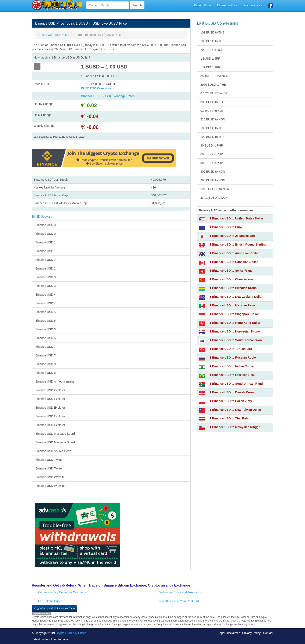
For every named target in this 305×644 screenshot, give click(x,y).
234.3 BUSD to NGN (214, 198)
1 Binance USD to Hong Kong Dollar (235, 323)
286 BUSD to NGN (213, 180)
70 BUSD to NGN (212, 50)
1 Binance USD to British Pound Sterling (238, 244)
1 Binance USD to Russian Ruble (233, 358)
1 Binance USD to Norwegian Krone (235, 331)
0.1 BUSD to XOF (212, 111)
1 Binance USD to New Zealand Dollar (236, 297)
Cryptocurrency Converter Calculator (62, 592)
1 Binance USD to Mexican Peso (232, 305)
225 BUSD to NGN (213, 119)
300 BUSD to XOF (212, 102)
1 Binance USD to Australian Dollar (234, 253)
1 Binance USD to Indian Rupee (232, 366)
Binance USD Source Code (53, 451)
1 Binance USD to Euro (226, 227)
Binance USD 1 (46, 242)
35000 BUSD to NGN (214, 76)
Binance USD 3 (46, 277)
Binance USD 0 (46, 225)
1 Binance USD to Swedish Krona (233, 288)
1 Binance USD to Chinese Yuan (232, 279)
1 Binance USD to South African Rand (236, 384)
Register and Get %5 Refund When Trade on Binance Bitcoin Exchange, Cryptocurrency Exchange (111, 585)
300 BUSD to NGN (213, 172)
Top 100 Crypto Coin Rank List (179, 601)
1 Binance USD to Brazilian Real (232, 375)
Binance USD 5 (46, 312)
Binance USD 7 (46, 347)
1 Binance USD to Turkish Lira (231, 349)
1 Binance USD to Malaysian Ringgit (235, 427)
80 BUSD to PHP (212, 145)
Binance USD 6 (46, 329)
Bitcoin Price (202, 5)
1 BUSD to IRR (210, 59)
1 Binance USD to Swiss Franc (231, 271)
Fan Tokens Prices (50, 601)
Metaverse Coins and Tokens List (181, 592)
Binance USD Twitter (49, 460)
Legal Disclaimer (229, 633)
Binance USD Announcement (55, 381)
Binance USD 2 (46, 260)
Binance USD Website (50, 477)
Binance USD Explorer (50, 390)
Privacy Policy (251, 633)
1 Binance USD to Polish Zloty (231, 401)
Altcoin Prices (253, 5)
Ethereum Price (227, 5)
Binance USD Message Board (55, 434)
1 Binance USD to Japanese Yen (232, 236)
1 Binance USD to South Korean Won (236, 340)
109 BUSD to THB (212, 32)
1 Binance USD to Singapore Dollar (234, 314)
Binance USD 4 (46, 295)
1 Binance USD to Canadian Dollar (234, 262)
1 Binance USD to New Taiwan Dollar (235, 410)
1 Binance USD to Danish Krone (232, 392)
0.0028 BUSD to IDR (214, 93)
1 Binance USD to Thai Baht (229, 418)
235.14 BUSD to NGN (215, 189)
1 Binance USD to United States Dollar (237, 218)
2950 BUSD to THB (213, 85)
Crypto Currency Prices (71, 633)
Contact (268, 633)
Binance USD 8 (46, 364)
